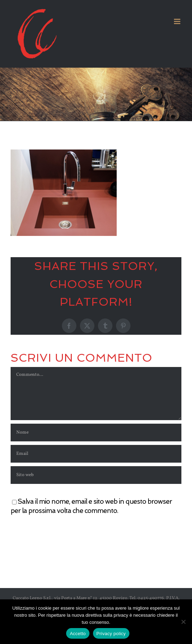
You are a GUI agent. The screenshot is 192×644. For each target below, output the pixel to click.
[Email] (96, 454)
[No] (183, 622)
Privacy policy (111, 634)
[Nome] (96, 433)
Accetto (78, 634)
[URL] (96, 475)
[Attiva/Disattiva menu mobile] (178, 21)
